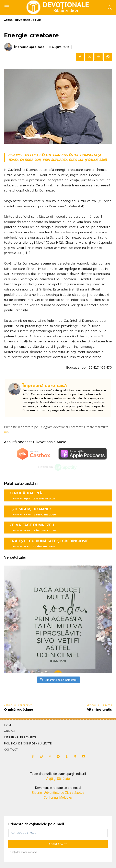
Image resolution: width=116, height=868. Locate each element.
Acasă (8, 20)
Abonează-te (58, 844)
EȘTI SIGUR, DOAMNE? (31, 509)
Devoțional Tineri (21, 515)
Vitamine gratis (99, 710)
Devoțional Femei (21, 530)
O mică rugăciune (19, 710)
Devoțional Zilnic (28, 20)
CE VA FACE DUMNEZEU (32, 525)
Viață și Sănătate (58, 779)
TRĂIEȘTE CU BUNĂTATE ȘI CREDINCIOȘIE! (50, 541)
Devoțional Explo (20, 499)
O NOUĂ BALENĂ (26, 493)
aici (6, 432)
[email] (58, 833)
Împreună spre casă (29, 47)
